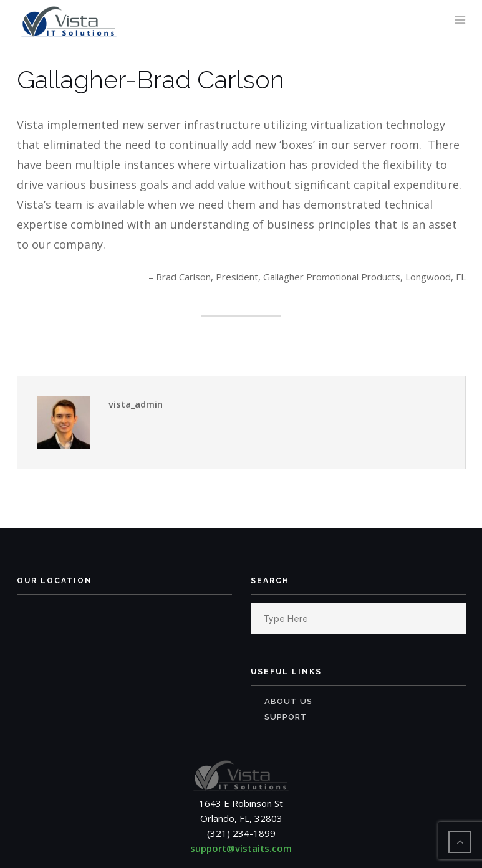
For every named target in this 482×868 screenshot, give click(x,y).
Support (286, 717)
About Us (288, 701)
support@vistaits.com (241, 848)
